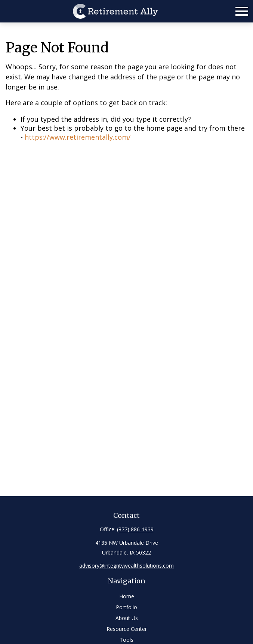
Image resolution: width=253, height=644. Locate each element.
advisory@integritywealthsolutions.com (126, 566)
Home (127, 596)
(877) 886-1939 (135, 529)
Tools (126, 640)
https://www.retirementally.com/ (78, 137)
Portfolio (126, 607)
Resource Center (127, 629)
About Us (127, 618)
